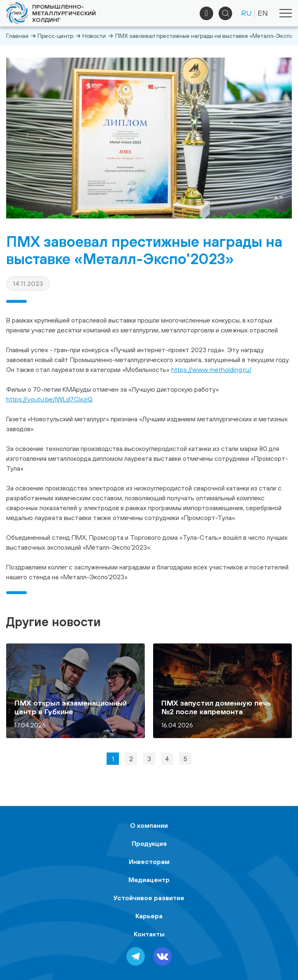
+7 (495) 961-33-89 (206, 13)
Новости (94, 36)
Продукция (149, 843)
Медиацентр (149, 880)
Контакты (149, 934)
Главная (17, 36)
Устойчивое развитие (149, 898)
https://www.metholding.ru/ (211, 369)
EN (263, 13)
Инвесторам (149, 862)
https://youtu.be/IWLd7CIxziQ (49, 399)
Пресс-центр (55, 36)
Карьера (149, 916)
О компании (149, 825)
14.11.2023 (28, 283)
